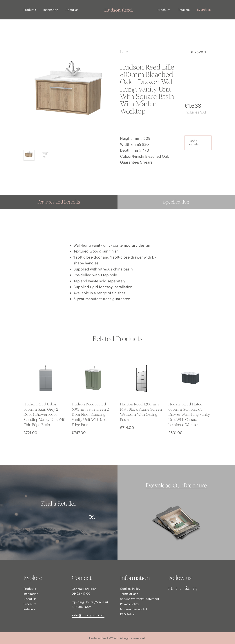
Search (204, 10)
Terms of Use (129, 594)
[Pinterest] (170, 588)
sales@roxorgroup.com (88, 615)
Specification (176, 202)
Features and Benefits (59, 202)
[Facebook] (187, 588)
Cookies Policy (130, 589)
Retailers (184, 10)
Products (30, 10)
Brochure (164, 10)
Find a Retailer (194, 143)
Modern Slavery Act (134, 609)
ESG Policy (127, 614)
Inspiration (51, 10)
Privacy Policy (129, 604)
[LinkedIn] (195, 588)
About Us (72, 10)
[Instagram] (179, 588)
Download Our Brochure (176, 486)
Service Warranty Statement (140, 599)
